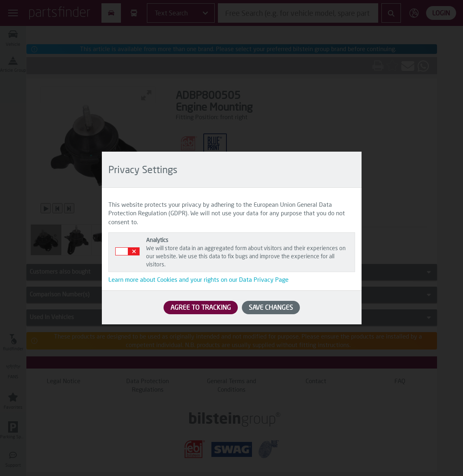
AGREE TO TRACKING (201, 307)
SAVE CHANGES (271, 307)
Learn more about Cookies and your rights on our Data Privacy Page (198, 279)
